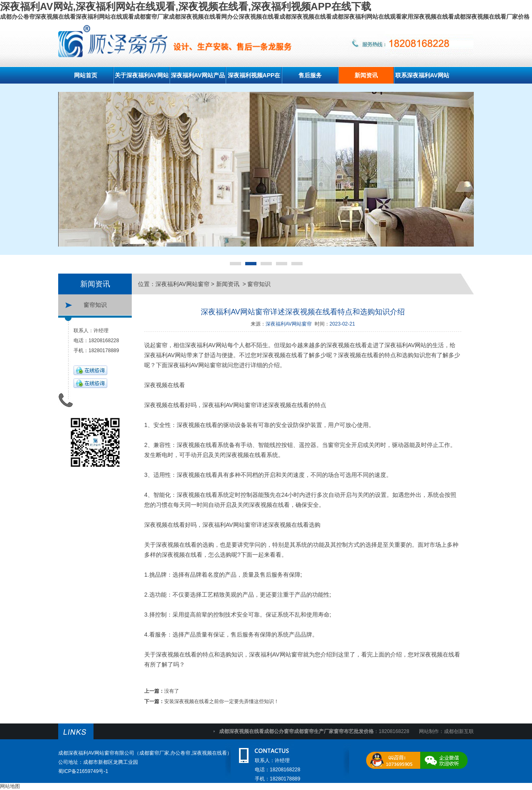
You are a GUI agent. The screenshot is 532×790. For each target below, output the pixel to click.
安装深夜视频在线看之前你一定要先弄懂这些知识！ (222, 701)
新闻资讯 (366, 75)
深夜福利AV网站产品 (198, 75)
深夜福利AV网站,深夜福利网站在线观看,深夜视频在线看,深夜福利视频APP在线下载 (186, 6)
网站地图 (10, 786)
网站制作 (429, 731)
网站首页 (86, 75)
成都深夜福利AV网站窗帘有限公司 (96, 753)
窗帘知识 (95, 305)
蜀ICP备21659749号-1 (83, 771)
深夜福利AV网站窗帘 (182, 284)
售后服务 (310, 75)
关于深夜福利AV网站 (142, 75)
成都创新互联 (459, 731)
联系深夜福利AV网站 (422, 75)
